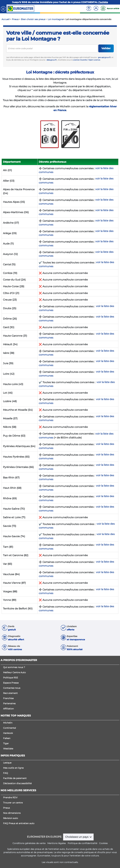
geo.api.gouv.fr (104, 57)
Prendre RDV (10, 797)
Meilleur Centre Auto (14, 672)
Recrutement (10, 693)
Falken (7, 738)
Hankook (8, 733)
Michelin (8, 723)
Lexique (7, 763)
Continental (10, 728)
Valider (106, 48)
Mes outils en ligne (13, 768)
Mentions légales (57, 843)
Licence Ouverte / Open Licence (87, 60)
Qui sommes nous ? (14, 667)
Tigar (6, 743)
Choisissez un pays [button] (77, 837)
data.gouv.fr (51, 60)
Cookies (103, 843)
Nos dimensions (12, 813)
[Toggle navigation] (3, 9)
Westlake (8, 749)
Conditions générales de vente (29, 843)
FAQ (6, 773)
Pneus (6, 808)
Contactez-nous (12, 688)
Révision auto (11, 818)
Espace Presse (11, 683)
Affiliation (8, 709)
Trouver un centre (13, 803)
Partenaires (9, 703)
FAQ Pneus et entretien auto (19, 823)
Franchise (8, 698)
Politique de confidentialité (82, 843)
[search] (52, 48)
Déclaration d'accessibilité (17, 783)
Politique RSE (11, 678)
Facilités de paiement (15, 778)
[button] (31, 628)
